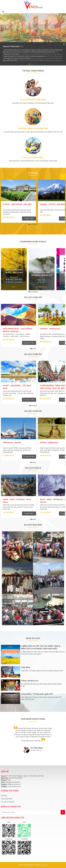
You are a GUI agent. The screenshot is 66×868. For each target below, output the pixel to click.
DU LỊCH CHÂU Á (33, 468)
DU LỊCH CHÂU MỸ (33, 297)
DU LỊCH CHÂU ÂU (33, 354)
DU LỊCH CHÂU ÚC (33, 411)
